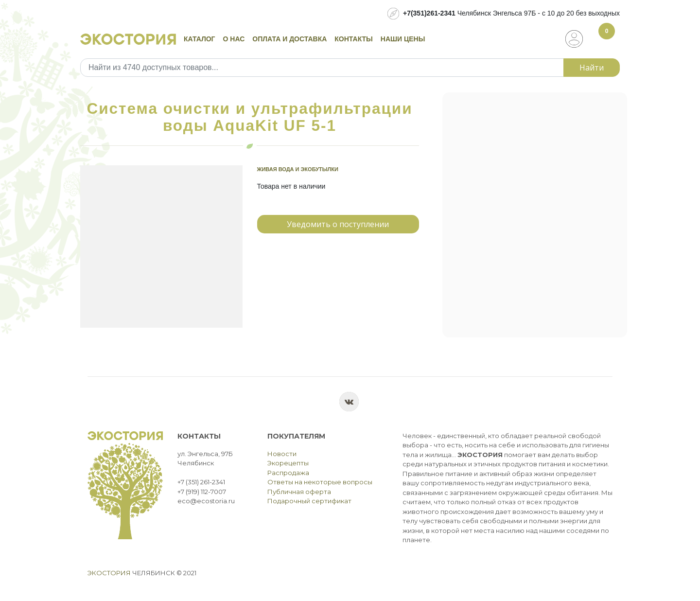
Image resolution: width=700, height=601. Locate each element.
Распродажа (288, 473)
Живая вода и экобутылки (298, 169)
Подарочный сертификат (309, 501)
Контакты (353, 39)
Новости (282, 454)
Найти (592, 68)
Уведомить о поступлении (338, 224)
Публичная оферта (299, 492)
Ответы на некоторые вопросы (320, 482)
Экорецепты (288, 463)
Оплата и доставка (289, 39)
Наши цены (403, 39)
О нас (234, 39)
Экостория (109, 573)
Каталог (200, 39)
